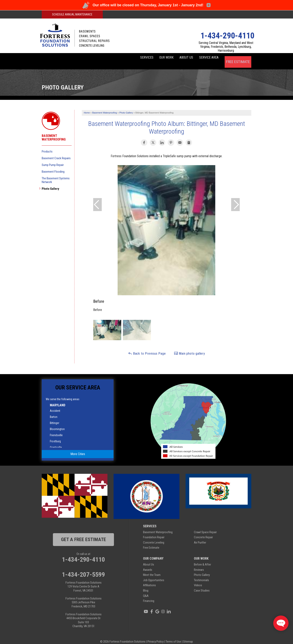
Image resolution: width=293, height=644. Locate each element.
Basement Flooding (53, 166)
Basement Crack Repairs (56, 153)
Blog (146, 585)
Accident (55, 405)
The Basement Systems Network (56, 174)
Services (124, 58)
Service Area (205, 58)
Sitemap (188, 636)
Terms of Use (173, 636)
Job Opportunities (154, 575)
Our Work (150, 58)
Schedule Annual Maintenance (72, 14)
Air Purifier (200, 537)
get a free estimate (84, 534)
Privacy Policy (156, 636)
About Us (177, 58)
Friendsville (56, 429)
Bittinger (55, 417)
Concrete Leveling (154, 537)
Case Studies (202, 585)
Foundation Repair (154, 532)
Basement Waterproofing (54, 132)
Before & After (202, 559)
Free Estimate (238, 58)
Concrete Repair (203, 532)
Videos (198, 580)
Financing (149, 595)
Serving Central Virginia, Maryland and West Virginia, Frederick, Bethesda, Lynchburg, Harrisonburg (226, 47)
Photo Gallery (50, 183)
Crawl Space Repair (205, 526)
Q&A (146, 590)
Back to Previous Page (147, 348)
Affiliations (149, 580)
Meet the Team (152, 569)
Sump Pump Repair (53, 159)
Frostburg (55, 436)
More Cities (78, 448)
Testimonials (201, 575)
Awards (148, 564)
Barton (54, 411)
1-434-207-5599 (83, 569)
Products (47, 146)
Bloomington (57, 423)
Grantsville (56, 442)
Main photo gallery (190, 348)
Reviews (199, 564)
